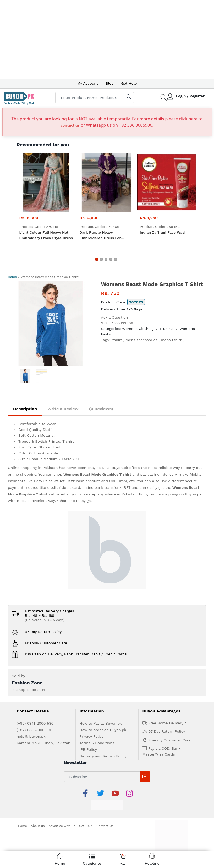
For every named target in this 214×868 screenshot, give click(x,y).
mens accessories (141, 340)
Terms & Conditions (97, 743)
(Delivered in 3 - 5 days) (45, 620)
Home (12, 277)
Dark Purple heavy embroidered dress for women (100, 235)
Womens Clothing (138, 329)
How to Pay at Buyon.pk (101, 723)
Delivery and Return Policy (103, 756)
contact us (70, 125)
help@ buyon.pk (31, 736)
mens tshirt (171, 340)
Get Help (129, 83)
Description (25, 409)
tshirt (117, 340)
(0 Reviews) (101, 409)
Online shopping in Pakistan (33, 468)
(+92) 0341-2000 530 (35, 723)
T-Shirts (167, 329)
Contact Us (105, 826)
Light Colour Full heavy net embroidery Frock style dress (46, 235)
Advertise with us (62, 826)
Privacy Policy (92, 736)
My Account (87, 83)
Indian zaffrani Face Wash (163, 232)
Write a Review (63, 409)
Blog (110, 83)
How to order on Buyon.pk (103, 730)
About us (38, 826)
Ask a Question (115, 317)
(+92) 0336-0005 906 (36, 730)
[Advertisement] (107, 39)
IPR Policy (88, 749)
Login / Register (190, 96)
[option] (51, 324)
